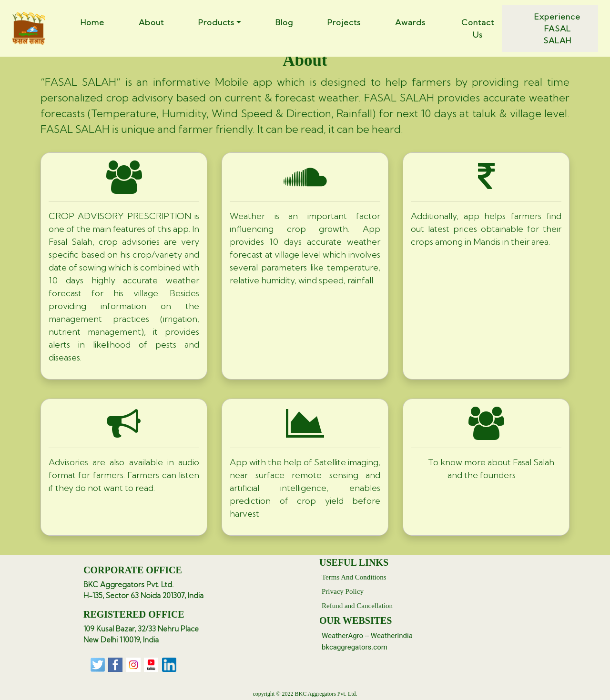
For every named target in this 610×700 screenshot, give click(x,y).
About (151, 22)
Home (92, 22)
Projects (344, 22)
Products (216, 22)
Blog (284, 22)
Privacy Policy (343, 591)
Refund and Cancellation (357, 606)
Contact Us (478, 28)
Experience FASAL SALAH (557, 28)
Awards (410, 22)
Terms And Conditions (354, 577)
